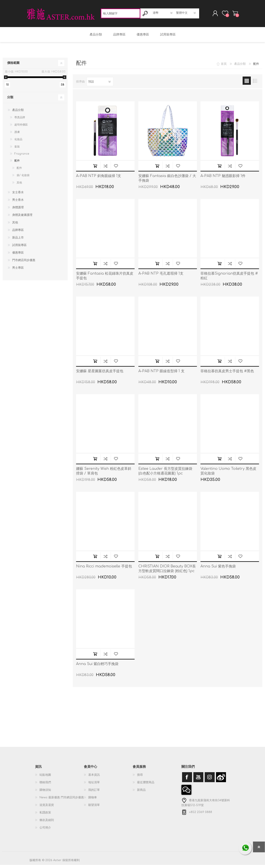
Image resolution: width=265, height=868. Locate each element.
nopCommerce (225, 859)
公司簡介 (45, 831)
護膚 (17, 135)
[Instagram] (210, 780)
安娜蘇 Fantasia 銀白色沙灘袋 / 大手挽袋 (167, 181)
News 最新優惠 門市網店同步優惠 (62, 801)
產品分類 (18, 113)
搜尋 (140, 778)
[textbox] (121, 15)
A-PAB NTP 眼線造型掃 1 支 (161, 374)
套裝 (17, 150)
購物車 (231, 15)
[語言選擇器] (186, 14)
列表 (255, 84)
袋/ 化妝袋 (23, 178)
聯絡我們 (45, 785)
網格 (247, 84)
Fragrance (22, 157)
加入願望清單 (116, 169)
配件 (17, 164)
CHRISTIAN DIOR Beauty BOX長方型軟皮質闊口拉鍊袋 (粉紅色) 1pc (167, 572)
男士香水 (18, 203)
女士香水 (18, 195)
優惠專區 (18, 256)
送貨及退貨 (47, 808)
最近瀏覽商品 (146, 785)
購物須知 (45, 793)
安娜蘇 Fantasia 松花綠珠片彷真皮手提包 (105, 279)
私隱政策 (45, 816)
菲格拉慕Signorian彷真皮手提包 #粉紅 (229, 279)
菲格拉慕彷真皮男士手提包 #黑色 (227, 374)
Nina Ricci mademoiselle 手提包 (104, 569)
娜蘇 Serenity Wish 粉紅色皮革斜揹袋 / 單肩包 (104, 474)
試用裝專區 (19, 248)
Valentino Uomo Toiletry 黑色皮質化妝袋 (228, 474)
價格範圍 (13, 66)
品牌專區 (18, 233)
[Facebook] (187, 780)
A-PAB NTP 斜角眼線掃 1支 (99, 179)
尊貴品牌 (20, 120)
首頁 (224, 67)
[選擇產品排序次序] (100, 85)
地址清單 (94, 785)
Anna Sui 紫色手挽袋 (218, 569)
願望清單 (94, 808)
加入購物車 (95, 169)
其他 (19, 186)
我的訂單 (94, 793)
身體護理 (18, 211)
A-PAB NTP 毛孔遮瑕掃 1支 (161, 277)
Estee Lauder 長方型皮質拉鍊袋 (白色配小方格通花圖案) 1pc (165, 474)
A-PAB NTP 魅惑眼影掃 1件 (223, 179)
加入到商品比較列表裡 (105, 169)
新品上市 (18, 241)
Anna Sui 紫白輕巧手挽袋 (97, 667)
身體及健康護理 (22, 218)
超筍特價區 (21, 128)
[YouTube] (198, 780)
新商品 (141, 793)
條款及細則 (47, 823)
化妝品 (18, 142)
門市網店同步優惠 (24, 263)
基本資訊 (94, 778)
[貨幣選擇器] (163, 14)
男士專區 (18, 271)
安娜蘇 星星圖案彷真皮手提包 (100, 374)
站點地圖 (45, 778)
